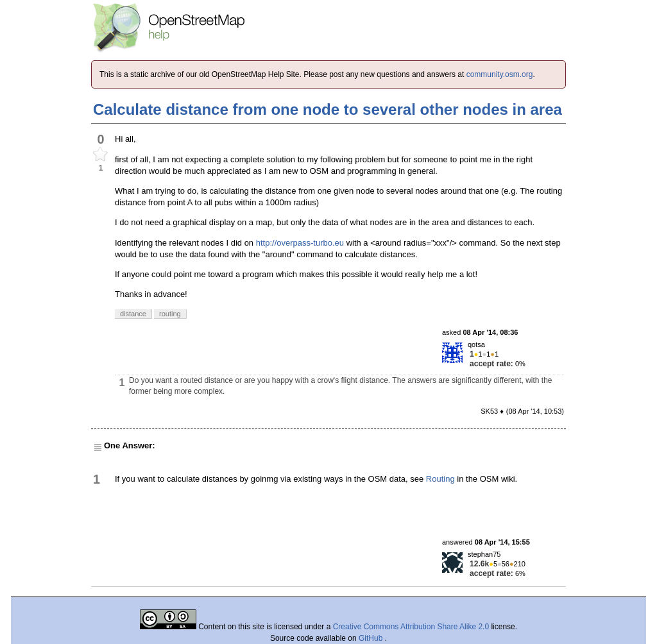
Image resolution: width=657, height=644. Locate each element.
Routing (440, 479)
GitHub (372, 638)
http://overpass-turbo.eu (300, 243)
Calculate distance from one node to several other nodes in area (328, 109)
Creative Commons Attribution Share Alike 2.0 (411, 627)
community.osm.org (500, 74)
